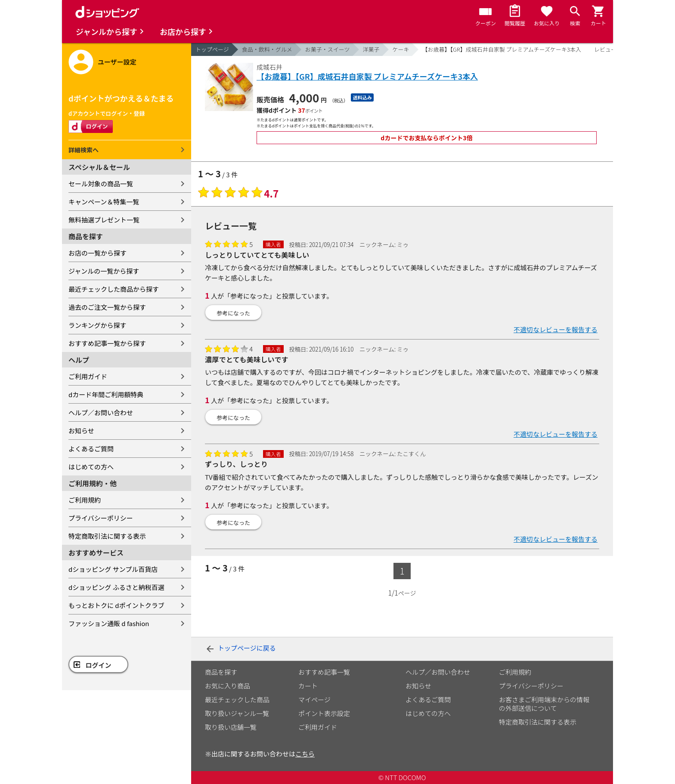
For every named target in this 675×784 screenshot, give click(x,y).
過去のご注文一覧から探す (107, 307)
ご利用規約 (85, 500)
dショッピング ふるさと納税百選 (116, 587)
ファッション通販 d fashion (109, 623)
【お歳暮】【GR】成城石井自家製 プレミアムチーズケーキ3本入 (502, 49)
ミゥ (403, 244)
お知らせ (81, 431)
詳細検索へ (84, 150)
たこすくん (411, 454)
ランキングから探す (98, 325)
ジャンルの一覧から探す (104, 271)
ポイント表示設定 (324, 713)
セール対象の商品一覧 (101, 184)
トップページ (212, 49)
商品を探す (221, 672)
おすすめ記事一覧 (324, 672)
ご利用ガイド (88, 376)
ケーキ (401, 49)
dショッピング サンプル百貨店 (113, 569)
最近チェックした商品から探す (114, 289)
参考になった (233, 313)
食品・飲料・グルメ (267, 49)
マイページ (314, 699)
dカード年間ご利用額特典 (106, 394)
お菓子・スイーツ (328, 49)
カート (308, 686)
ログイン (99, 665)
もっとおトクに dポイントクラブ (116, 605)
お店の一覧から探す (98, 253)
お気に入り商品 (228, 686)
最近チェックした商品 (237, 699)
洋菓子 (371, 49)
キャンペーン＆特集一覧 (104, 202)
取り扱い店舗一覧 (231, 727)
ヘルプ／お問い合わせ (101, 412)
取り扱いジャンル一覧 (237, 713)
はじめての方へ (91, 467)
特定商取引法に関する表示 (107, 536)
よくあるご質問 (91, 449)
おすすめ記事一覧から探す (107, 343)
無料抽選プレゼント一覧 (104, 220)
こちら (305, 754)
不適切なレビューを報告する (556, 329)
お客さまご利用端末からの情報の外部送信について (544, 704)
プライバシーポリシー (101, 518)
